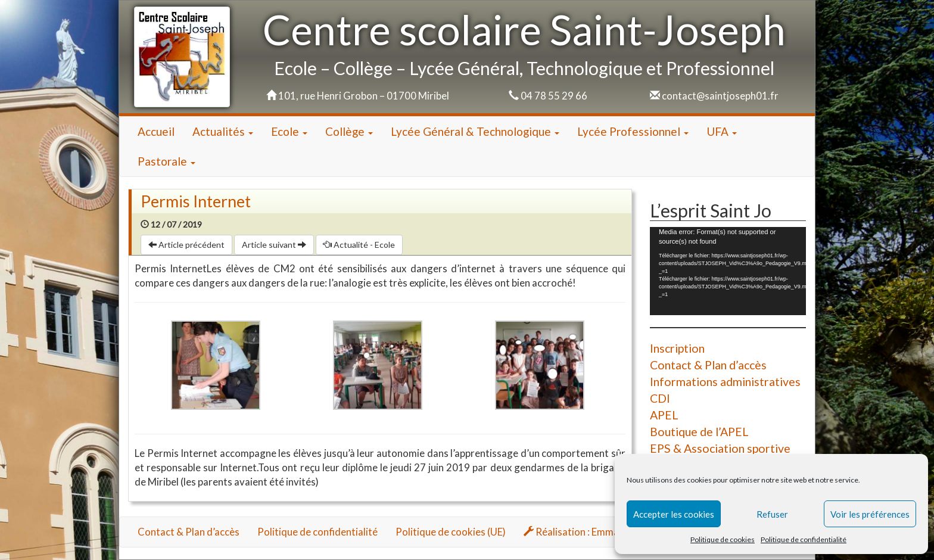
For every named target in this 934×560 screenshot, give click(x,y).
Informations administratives (725, 382)
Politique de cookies (723, 539)
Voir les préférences (870, 514)
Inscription (677, 348)
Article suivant (274, 245)
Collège (349, 131)
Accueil (156, 131)
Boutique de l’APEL (699, 432)
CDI (660, 398)
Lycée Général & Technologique (475, 131)
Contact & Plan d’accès (708, 365)
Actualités (223, 131)
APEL (664, 415)
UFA (722, 131)
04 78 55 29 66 (554, 96)
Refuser (772, 514)
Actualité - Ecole (359, 245)
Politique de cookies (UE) (451, 532)
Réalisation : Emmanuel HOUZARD (606, 532)
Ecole (289, 131)
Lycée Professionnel (633, 131)
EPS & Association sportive (720, 448)
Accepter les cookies (674, 514)
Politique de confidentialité (804, 539)
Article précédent (186, 245)
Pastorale (166, 161)
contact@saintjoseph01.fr (720, 96)
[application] (728, 271)
